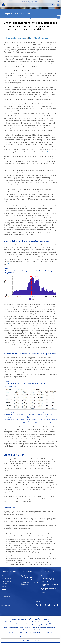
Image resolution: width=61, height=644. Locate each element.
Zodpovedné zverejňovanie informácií (30, 583)
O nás (4, 576)
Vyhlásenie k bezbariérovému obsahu (50, 589)
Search (53, 5)
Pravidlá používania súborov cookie (50, 585)
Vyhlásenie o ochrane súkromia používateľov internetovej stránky (48, 580)
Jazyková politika (46, 592)
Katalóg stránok (6, 596)
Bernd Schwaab (35, 38)
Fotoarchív (5, 584)
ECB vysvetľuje (6, 581)
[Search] (30, 5)
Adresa (4, 589)
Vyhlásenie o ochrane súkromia (20, 632)
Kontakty (4, 586)
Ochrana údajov (46, 576)
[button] (58, 2)
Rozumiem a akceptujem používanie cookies (32, 636)
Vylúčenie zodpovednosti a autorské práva (29, 577)
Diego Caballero (12, 38)
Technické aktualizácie (28, 580)
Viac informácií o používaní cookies (42, 632)
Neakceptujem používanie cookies (32, 641)
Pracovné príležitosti (8, 578)
